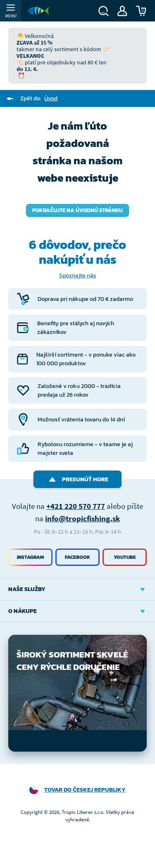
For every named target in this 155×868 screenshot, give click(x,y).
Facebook (77, 557)
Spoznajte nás (78, 276)
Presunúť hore (77, 479)
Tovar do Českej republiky (85, 790)
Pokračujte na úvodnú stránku (77, 210)
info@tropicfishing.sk (82, 518)
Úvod (51, 98)
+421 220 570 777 (76, 506)
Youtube (125, 557)
